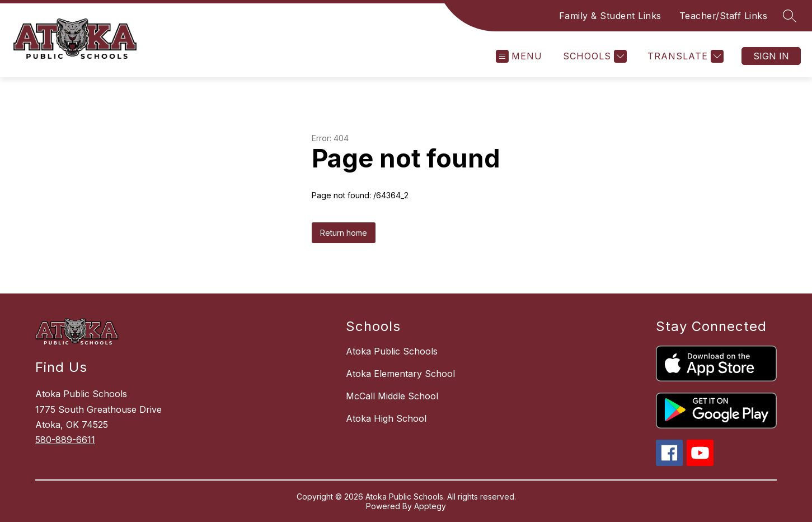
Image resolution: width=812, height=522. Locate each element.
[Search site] (790, 16)
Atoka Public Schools (392, 351)
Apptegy (430, 506)
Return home (344, 233)
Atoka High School (386, 418)
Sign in (771, 56)
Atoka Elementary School (400, 374)
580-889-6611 (65, 440)
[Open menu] (519, 56)
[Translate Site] (684, 56)
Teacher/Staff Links (724, 16)
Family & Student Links (610, 16)
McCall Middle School (392, 396)
